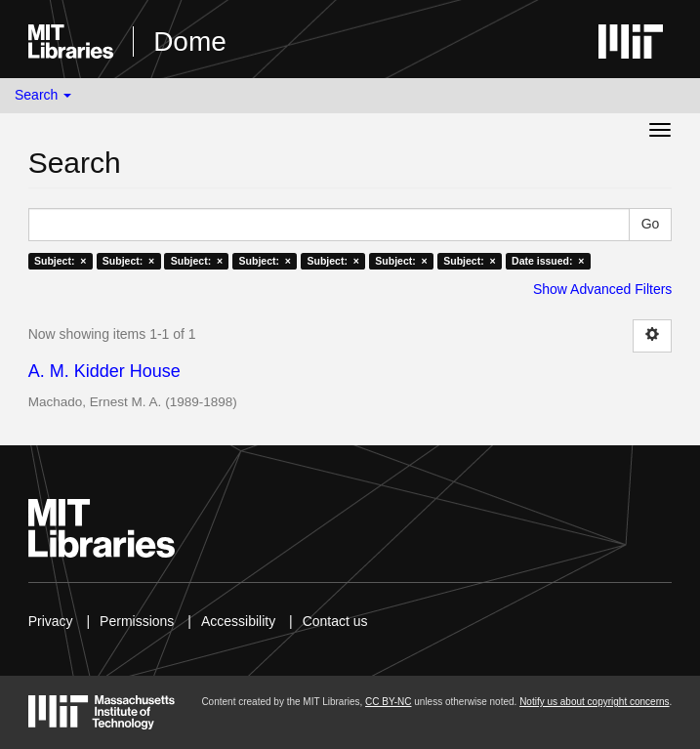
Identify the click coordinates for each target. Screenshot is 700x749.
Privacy (51, 621)
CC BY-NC (388, 702)
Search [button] (43, 95)
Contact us (335, 621)
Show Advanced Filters (602, 289)
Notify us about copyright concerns (594, 702)
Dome (190, 42)
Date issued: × (548, 261)
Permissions (137, 621)
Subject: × (60, 261)
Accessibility (238, 621)
